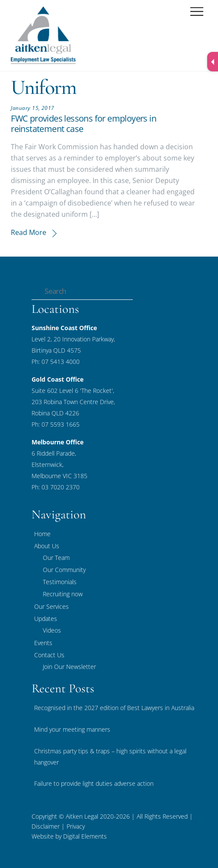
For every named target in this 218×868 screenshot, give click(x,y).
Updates (46, 619)
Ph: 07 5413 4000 (56, 362)
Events (43, 643)
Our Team (56, 558)
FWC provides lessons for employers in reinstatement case (83, 124)
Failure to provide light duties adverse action (94, 783)
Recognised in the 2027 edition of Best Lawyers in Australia (114, 708)
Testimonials (60, 582)
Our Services (51, 606)
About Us (47, 546)
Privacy (75, 826)
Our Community (64, 570)
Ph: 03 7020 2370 (56, 487)
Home (42, 534)
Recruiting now (63, 594)
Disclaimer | (48, 826)
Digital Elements (85, 836)
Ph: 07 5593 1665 (56, 424)
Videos (52, 630)
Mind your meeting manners (72, 729)
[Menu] (197, 12)
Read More (29, 232)
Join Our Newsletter (69, 667)
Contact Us (49, 655)
